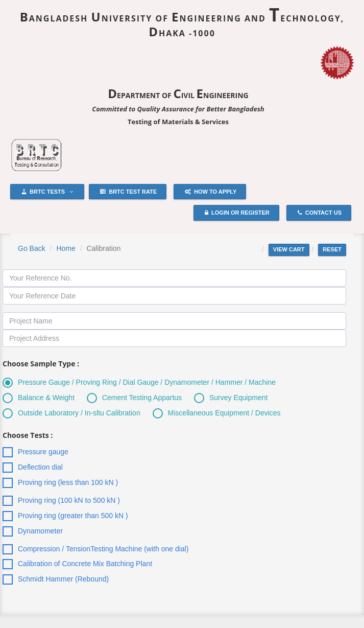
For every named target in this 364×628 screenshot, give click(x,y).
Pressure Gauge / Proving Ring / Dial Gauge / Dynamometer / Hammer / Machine (139, 383)
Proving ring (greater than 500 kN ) (65, 516)
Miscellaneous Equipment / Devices (217, 413)
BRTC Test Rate (128, 192)
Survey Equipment (231, 398)
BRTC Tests (47, 192)
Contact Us (320, 213)
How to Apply (211, 192)
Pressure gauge (35, 452)
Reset (332, 249)
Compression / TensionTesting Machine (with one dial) (95, 549)
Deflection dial (33, 468)
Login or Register (237, 213)
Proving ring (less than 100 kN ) (60, 483)
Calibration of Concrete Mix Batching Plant (77, 564)
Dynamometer (33, 531)
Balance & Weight (39, 398)
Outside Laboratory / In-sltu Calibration (71, 413)
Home (66, 248)
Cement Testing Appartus (134, 398)
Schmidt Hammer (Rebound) (56, 579)
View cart (289, 249)
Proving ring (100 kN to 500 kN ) (61, 501)
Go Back (32, 248)
